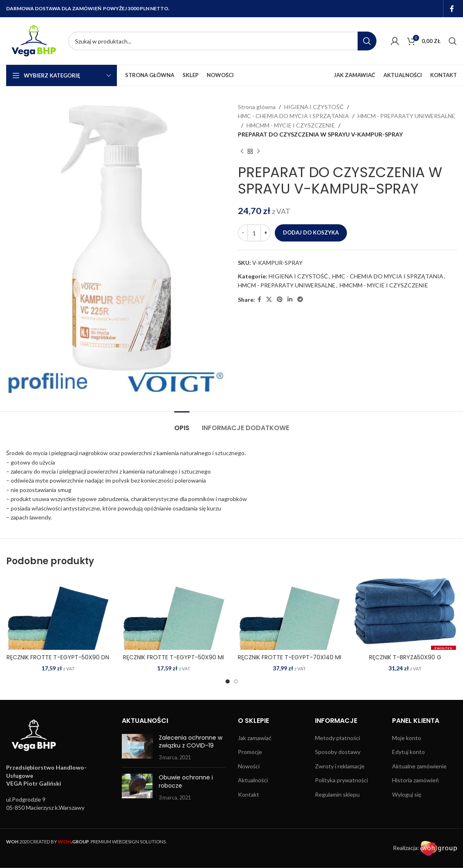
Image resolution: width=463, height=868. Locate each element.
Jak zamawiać (255, 738)
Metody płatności (338, 738)
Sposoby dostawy (338, 752)
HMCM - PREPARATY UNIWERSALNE (406, 116)
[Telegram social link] (300, 300)
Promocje (250, 752)
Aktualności (253, 780)
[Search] (222, 41)
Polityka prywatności (341, 780)
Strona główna (257, 107)
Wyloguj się (407, 794)
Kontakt (249, 794)
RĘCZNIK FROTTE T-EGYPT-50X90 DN (58, 657)
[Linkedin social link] (290, 300)
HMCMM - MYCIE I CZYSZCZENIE (291, 125)
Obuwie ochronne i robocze (186, 781)
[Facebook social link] (452, 9)
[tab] (182, 424)
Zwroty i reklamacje (340, 766)
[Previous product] (242, 152)
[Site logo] (33, 40)
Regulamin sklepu (337, 794)
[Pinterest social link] (280, 300)
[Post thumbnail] (137, 748)
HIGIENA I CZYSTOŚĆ (314, 107)
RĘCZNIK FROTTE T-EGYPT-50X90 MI (173, 657)
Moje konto (407, 738)
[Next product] (258, 152)
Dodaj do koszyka (311, 232)
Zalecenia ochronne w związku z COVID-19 (190, 742)
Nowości (249, 766)
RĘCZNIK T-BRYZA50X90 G (405, 657)
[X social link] (269, 300)
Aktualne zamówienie (419, 766)
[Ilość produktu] (254, 233)
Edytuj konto (408, 752)
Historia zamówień (415, 780)
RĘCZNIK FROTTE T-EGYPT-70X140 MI (290, 657)
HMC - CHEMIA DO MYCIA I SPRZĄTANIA (293, 116)
